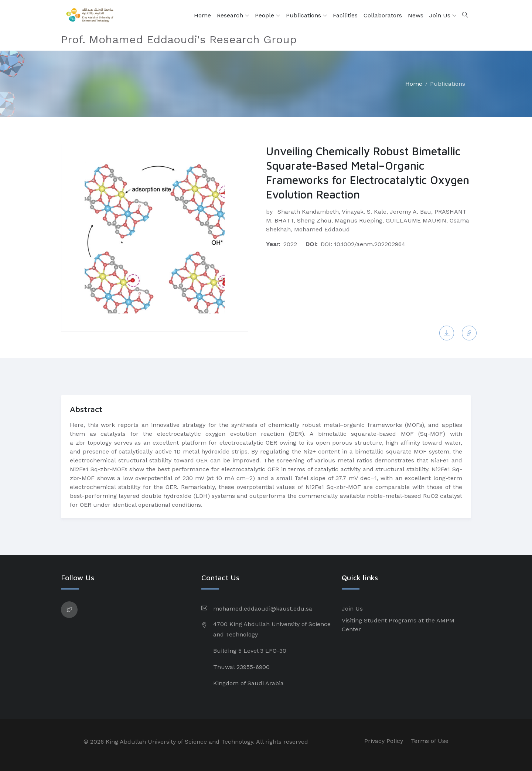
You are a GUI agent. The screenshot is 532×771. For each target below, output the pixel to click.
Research (233, 16)
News (416, 15)
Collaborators (383, 15)
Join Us (443, 16)
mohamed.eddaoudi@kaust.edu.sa (263, 609)
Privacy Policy (384, 741)
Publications (306, 16)
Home (202, 15)
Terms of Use (430, 741)
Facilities (345, 15)
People (267, 16)
